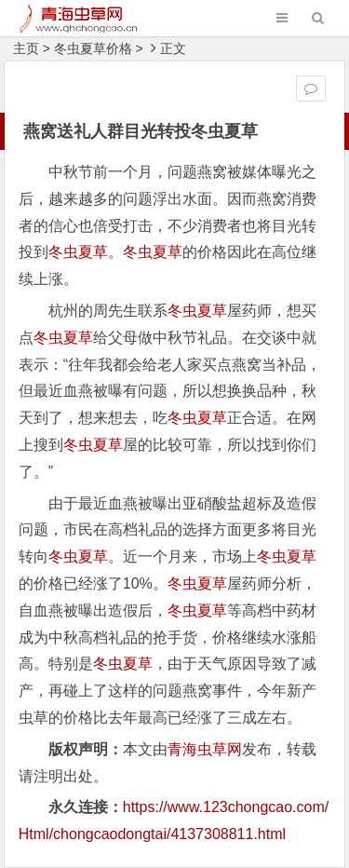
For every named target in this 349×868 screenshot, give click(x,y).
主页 (26, 48)
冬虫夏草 (78, 252)
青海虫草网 (205, 749)
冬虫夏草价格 (93, 48)
